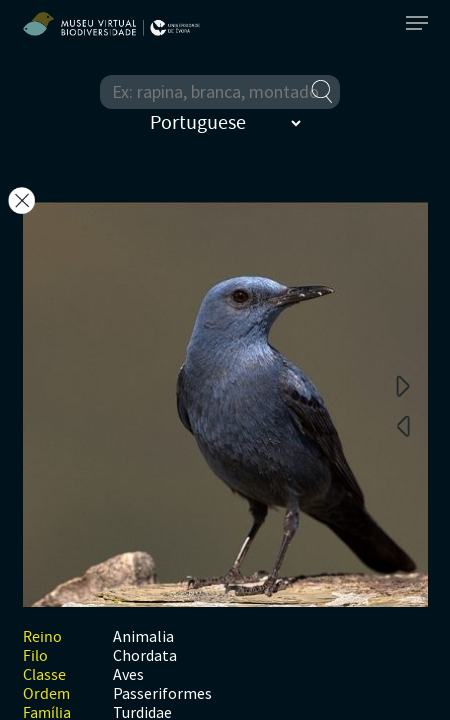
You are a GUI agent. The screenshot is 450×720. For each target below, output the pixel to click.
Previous (403, 425)
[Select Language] (225, 123)
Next (403, 385)
